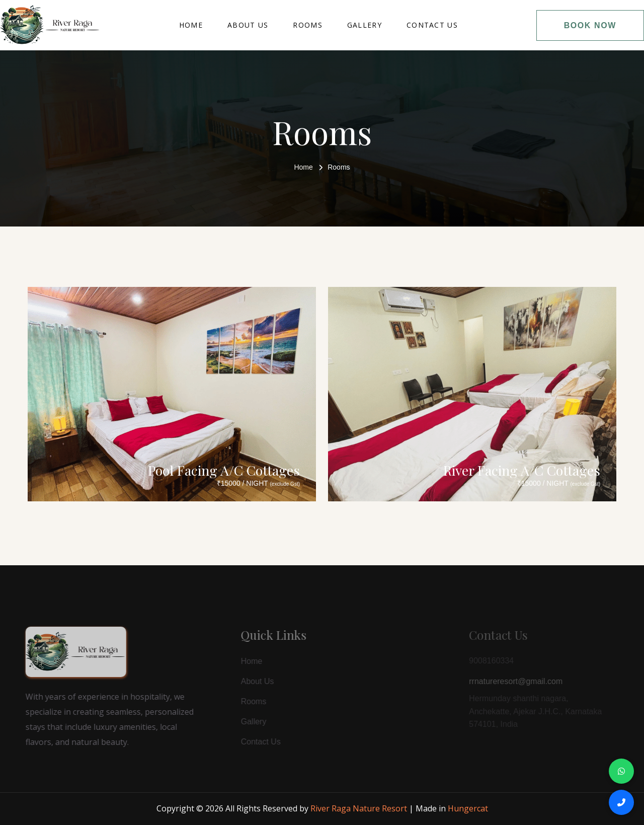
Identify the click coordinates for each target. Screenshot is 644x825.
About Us (248, 25)
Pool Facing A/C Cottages (224, 470)
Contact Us (432, 25)
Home (191, 25)
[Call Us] (621, 802)
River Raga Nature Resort (359, 808)
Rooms (308, 25)
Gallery (365, 25)
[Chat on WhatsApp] (621, 771)
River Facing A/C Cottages (522, 470)
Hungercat (468, 808)
